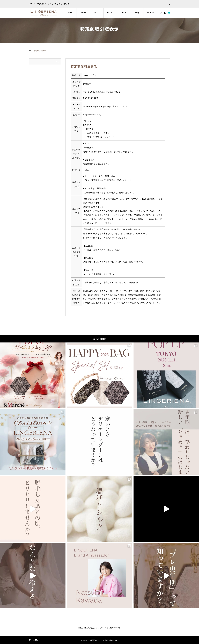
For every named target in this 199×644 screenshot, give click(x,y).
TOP (70, 13)
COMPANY (150, 13)
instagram (101, 339)
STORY (97, 13)
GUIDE (123, 13)
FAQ (137, 13)
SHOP (83, 13)
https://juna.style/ (92, 115)
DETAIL (110, 13)
